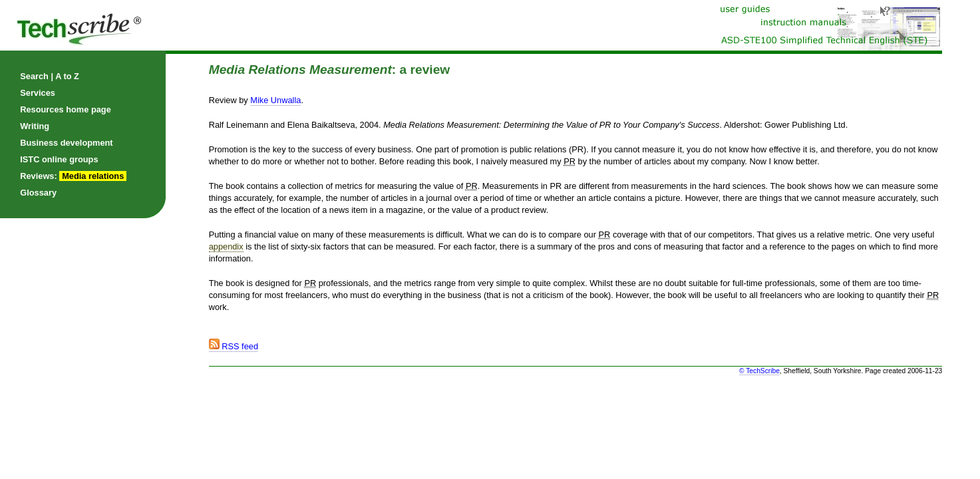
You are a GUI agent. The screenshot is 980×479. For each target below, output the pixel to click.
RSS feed (234, 346)
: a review (330, 70)
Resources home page (66, 109)
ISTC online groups (59, 159)
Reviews (37, 176)
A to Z (67, 76)
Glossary (38, 193)
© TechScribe (759, 371)
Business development (66, 143)
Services (38, 93)
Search (34, 76)
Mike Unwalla (275, 100)
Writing (35, 126)
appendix (226, 246)
